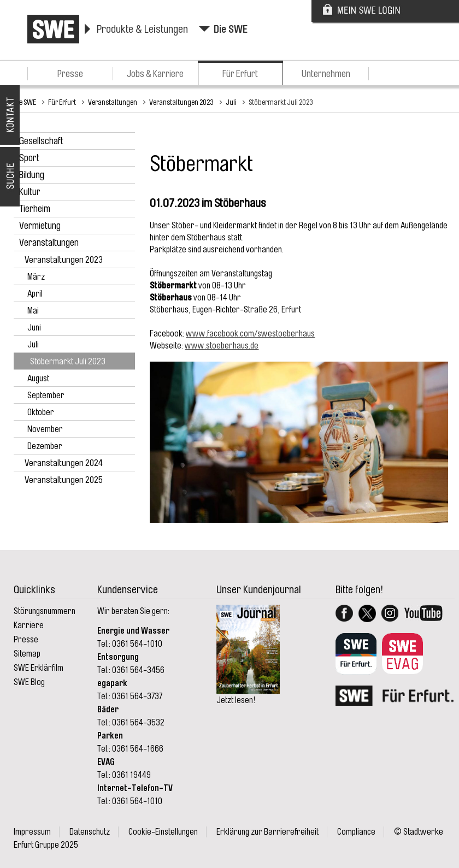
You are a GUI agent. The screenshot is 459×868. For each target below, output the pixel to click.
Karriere (29, 625)
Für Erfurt (240, 74)
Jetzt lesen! (236, 700)
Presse (70, 74)
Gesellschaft (41, 141)
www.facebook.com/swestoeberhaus (250, 334)
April (35, 294)
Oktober (41, 412)
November (45, 429)
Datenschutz (90, 832)
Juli (231, 102)
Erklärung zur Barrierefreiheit (267, 832)
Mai (33, 311)
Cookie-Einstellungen (163, 832)
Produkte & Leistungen (142, 29)
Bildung (32, 175)
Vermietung (40, 226)
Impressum (32, 832)
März (36, 277)
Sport (29, 158)
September (46, 395)
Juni (34, 328)
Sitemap (27, 654)
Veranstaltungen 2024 (64, 463)
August (38, 379)
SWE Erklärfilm (39, 668)
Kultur (30, 192)
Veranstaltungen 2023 (181, 102)
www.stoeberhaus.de (222, 346)
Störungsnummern (45, 611)
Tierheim (35, 209)
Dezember (45, 446)
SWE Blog (29, 682)
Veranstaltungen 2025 (64, 480)
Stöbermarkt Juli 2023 (281, 102)
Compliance (356, 832)
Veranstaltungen (113, 102)
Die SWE (231, 29)
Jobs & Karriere (155, 74)
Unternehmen (326, 74)
